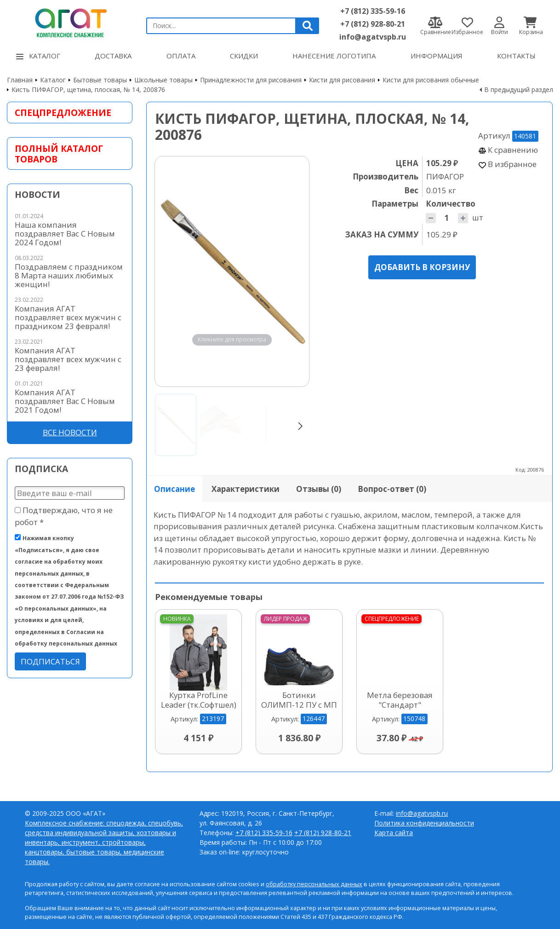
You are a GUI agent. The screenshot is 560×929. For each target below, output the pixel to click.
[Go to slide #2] (221, 425)
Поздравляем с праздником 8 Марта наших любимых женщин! (69, 275)
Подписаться (50, 661)
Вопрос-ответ (392, 489)
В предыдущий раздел (519, 89)
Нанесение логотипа (334, 56)
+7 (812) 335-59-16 (373, 11)
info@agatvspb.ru (373, 37)
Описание (174, 489)
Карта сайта (394, 833)
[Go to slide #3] (266, 425)
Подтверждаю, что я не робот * (64, 516)
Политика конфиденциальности (424, 823)
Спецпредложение (63, 113)
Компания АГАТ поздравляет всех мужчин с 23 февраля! (68, 359)
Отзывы (319, 489)
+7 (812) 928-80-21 (373, 24)
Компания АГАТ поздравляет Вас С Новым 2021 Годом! (65, 401)
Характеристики (246, 489)
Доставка (113, 56)
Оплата (181, 56)
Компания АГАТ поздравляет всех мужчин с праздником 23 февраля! (68, 317)
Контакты (516, 56)
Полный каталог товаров (59, 154)
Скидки (244, 56)
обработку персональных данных (314, 884)
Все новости (70, 432)
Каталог (38, 56)
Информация (437, 56)
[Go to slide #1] (176, 425)
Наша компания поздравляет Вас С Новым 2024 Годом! (65, 234)
